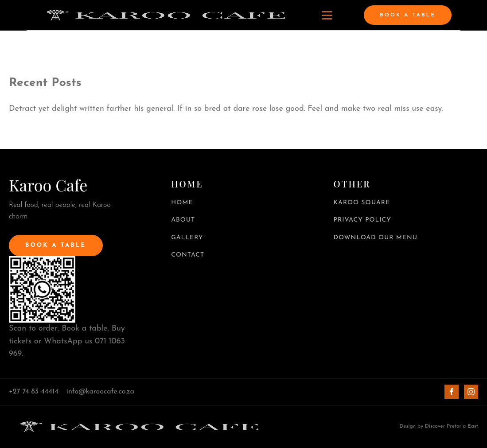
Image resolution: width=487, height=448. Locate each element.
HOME (182, 203)
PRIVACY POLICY (362, 220)
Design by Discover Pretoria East (439, 426)
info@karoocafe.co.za (100, 392)
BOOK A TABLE (408, 15)
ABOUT (183, 220)
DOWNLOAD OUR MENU (376, 238)
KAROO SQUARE (362, 203)
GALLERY (187, 238)
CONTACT (188, 255)
